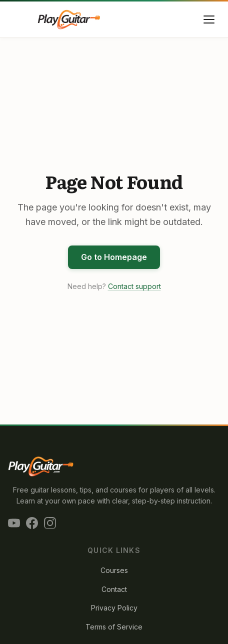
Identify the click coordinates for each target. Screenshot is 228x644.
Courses (114, 570)
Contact (114, 589)
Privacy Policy (114, 608)
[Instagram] (50, 523)
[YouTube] (14, 523)
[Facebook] (32, 523)
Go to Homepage (114, 257)
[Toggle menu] (209, 19)
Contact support (134, 286)
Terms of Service (114, 627)
